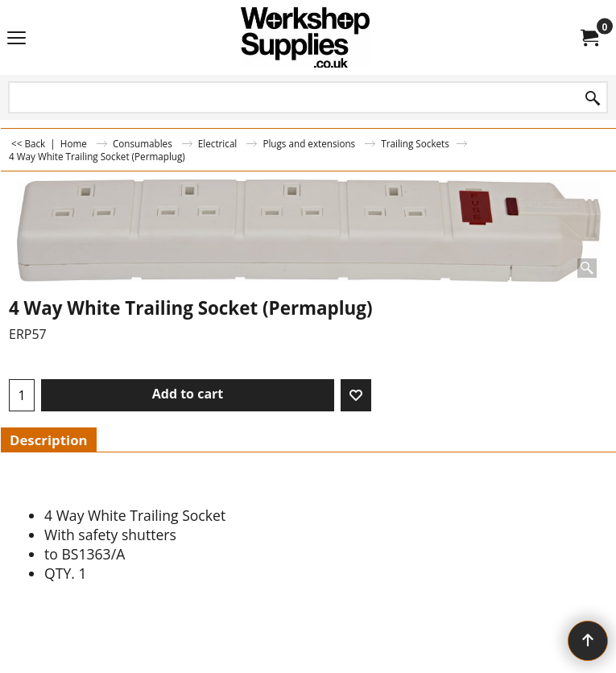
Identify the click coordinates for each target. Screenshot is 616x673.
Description (49, 440)
